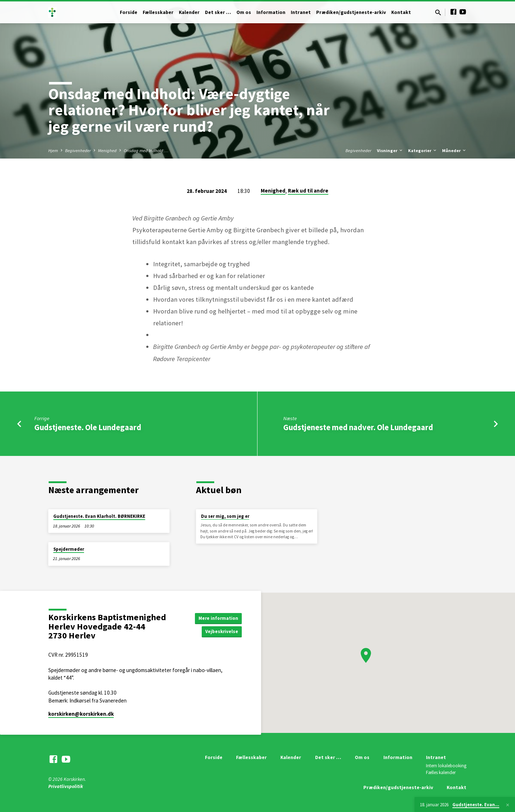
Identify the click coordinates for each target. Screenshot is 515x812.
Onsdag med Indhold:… (146, 150)
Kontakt (401, 12)
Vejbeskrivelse (221, 632)
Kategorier (423, 150)
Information (271, 12)
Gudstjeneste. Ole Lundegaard (88, 427)
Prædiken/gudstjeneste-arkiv (351, 12)
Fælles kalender (441, 772)
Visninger (390, 150)
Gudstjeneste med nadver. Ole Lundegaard (358, 427)
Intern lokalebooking (446, 766)
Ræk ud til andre (308, 191)
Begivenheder (78, 150)
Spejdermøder (69, 549)
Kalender (189, 12)
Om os (244, 12)
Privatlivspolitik (66, 786)
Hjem (53, 150)
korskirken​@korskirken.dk (81, 714)
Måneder (454, 150)
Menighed (107, 150)
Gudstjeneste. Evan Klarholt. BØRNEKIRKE (99, 516)
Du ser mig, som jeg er (225, 516)
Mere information (217, 618)
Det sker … (218, 12)
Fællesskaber (158, 12)
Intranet (301, 12)
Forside (129, 12)
